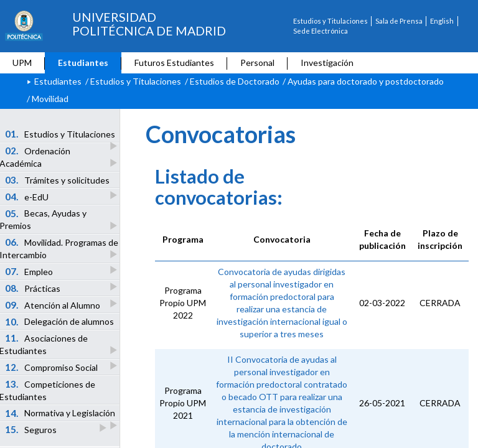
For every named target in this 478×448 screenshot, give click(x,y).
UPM (22, 63)
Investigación (327, 63)
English (442, 21)
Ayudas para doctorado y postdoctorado (366, 81)
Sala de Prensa (399, 21)
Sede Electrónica (321, 31)
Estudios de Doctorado (235, 81)
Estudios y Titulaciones (330, 21)
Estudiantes (83, 63)
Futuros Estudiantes (174, 63)
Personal (257, 63)
